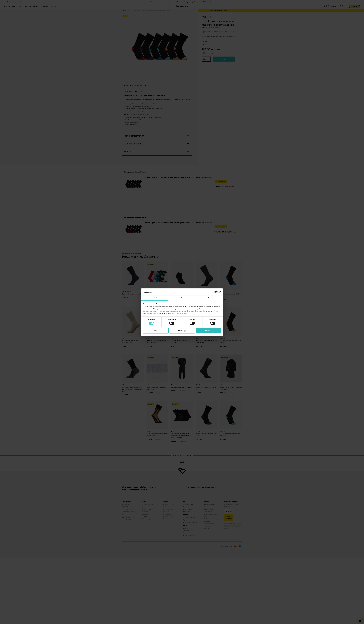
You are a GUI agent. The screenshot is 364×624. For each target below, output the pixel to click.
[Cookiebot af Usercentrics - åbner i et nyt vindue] (213, 292)
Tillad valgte (182, 331)
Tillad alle (208, 331)
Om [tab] (209, 298)
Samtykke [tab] (155, 298)
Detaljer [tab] (182, 298)
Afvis (156, 331)
